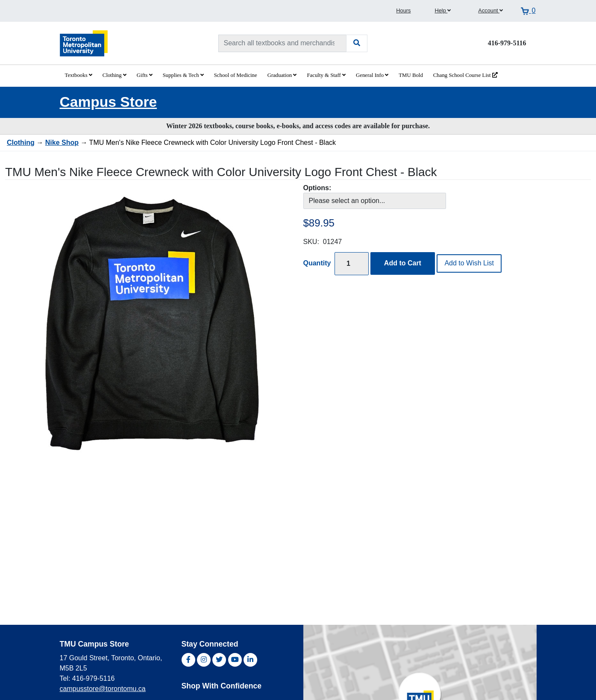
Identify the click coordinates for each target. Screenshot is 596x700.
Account (490, 10)
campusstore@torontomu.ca (103, 689)
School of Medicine (236, 75)
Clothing (115, 75)
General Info (372, 75)
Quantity (317, 263)
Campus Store (109, 102)
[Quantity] (352, 263)
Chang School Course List (465, 75)
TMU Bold (411, 75)
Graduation (282, 75)
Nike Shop (62, 143)
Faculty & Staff (326, 75)
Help (443, 10)
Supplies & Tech (183, 75)
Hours (403, 10)
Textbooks (79, 75)
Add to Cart (403, 263)
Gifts (145, 75)
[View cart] (528, 11)
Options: (317, 188)
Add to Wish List (469, 263)
